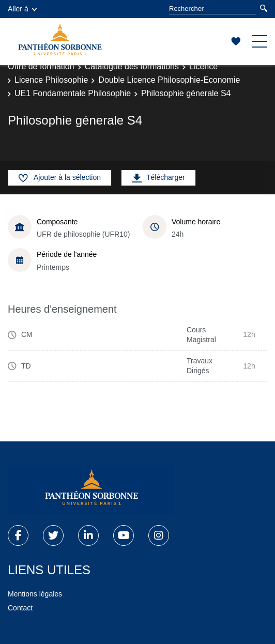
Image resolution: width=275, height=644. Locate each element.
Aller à (22, 9)
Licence (203, 66)
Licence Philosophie (51, 80)
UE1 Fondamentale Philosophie (73, 93)
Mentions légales (35, 594)
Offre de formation (41, 66)
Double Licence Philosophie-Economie (169, 80)
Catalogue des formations (132, 66)
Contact (20, 608)
